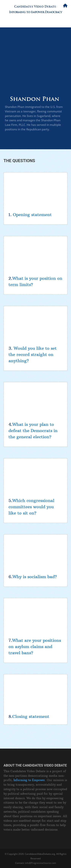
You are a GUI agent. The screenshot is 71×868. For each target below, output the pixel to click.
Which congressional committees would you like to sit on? (31, 507)
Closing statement (31, 716)
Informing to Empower (29, 780)
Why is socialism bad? (35, 577)
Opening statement (32, 215)
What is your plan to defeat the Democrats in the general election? (33, 431)
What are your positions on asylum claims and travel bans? (35, 647)
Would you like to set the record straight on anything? (33, 354)
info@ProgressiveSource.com (41, 863)
